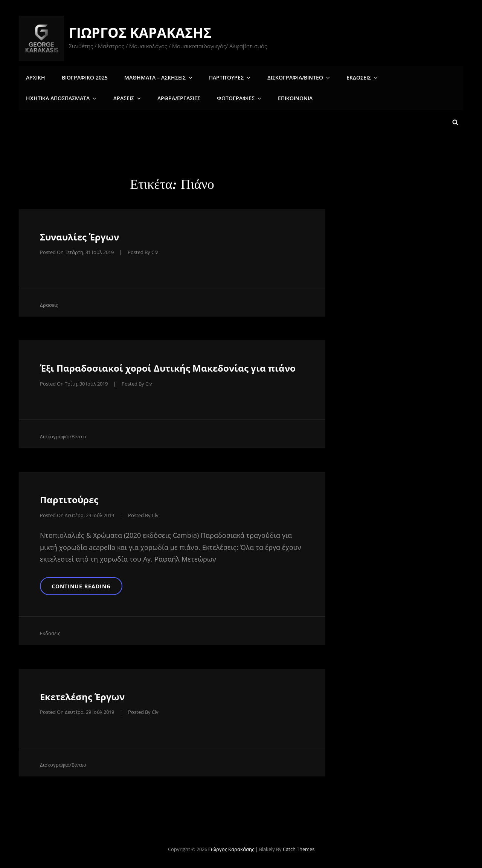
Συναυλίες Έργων (79, 235)
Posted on (77, 250)
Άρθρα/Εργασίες (89, 98)
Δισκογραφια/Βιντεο (291, 77)
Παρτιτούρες (69, 498)
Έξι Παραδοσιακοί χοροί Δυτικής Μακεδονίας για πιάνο (168, 366)
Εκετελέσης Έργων (82, 696)
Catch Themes (299, 848)
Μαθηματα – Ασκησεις (156, 77)
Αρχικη (35, 77)
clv (155, 250)
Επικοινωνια (201, 98)
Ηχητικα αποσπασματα (417, 77)
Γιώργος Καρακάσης (141, 33)
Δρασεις (40, 98)
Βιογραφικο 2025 (83, 77)
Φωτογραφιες (148, 98)
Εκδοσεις (352, 77)
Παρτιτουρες (225, 77)
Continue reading (92, 584)
